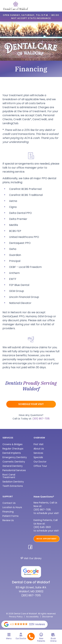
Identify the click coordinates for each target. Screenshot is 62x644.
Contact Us (9, 503)
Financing (8, 512)
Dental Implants (12, 453)
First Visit (39, 444)
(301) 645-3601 (42, 527)
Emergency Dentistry (15, 457)
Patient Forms (10, 516)
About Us (39, 449)
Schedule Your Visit (31, 404)
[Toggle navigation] (9, 638)
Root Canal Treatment (9, 476)
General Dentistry (13, 466)
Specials (38, 457)
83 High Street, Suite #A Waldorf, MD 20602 (31, 589)
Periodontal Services (14, 470)
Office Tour (40, 466)
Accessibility (32, 617)
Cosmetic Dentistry (14, 462)
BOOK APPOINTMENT (47, 539)
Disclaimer (48, 617)
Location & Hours (12, 507)
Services (38, 453)
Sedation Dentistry (13, 482)
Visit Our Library (31, 558)
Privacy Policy (16, 617)
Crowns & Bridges (12, 444)
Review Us (8, 520)
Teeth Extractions (13, 486)
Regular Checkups (13, 449)
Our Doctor (40, 462)
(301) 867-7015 (41, 419)
